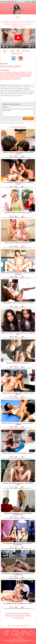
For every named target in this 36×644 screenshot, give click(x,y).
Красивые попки (17, 76)
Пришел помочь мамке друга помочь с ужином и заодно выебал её (18, 394)
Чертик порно (23, 626)
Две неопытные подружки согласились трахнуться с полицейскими (18, 544)
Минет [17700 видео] (22, 617)
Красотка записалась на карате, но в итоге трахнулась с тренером (18, 424)
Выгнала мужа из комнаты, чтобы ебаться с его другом (18, 453)
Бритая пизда (12, 78)
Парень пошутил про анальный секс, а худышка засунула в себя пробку (18, 273)
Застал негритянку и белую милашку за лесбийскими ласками (18, 183)
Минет (19, 66)
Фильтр (18, 17)
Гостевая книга (15, 635)
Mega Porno (16, 639)
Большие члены (5, 66)
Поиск (23, 635)
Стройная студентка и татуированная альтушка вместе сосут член (18, 153)
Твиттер (19, 637)
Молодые (13, 66)
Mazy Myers (4, 73)
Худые (24, 76)
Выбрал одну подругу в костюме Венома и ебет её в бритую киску (18, 333)
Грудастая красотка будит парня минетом (18, 363)
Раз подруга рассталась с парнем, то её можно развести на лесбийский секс (18, 574)
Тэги (12, 633)
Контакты (7, 635)
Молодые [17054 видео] (15, 616)
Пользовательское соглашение (23, 633)
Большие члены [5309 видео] (18, 613)
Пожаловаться (30, 635)
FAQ (34, 633)
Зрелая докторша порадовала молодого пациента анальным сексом (18, 514)
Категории (6, 633)
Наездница (4, 78)
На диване (19, 73)
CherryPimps (12, 73)
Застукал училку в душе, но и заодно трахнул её (18, 243)
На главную (7, 631)
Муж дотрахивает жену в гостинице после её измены (18, 603)
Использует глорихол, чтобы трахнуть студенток (18, 212)
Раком (29, 76)
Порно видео (16, 631)
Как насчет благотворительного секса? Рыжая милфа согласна (18, 484)
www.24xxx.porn (14, 626)
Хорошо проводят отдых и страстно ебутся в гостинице (18, 303)
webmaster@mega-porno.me (28, 640)
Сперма (18, 78)
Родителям (24, 631)
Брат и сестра (27, 73)
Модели (31, 631)
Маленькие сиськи (6, 76)
